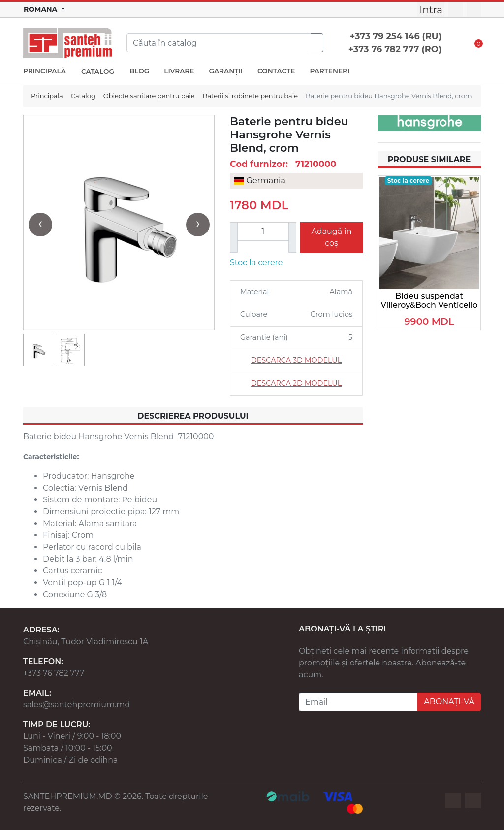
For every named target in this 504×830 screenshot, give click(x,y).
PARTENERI (330, 71)
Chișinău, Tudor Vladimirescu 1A (86, 642)
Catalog (83, 96)
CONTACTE (276, 71)
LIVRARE (179, 71)
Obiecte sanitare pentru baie (149, 96)
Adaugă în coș (331, 237)
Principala (47, 96)
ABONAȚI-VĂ (449, 702)
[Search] (219, 43)
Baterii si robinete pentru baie (250, 96)
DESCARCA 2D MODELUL (296, 383)
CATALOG (98, 71)
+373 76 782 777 (54, 673)
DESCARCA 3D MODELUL (296, 360)
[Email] (358, 702)
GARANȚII (226, 71)
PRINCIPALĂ (45, 71)
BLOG (139, 71)
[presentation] (40, 225)
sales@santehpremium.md (77, 705)
